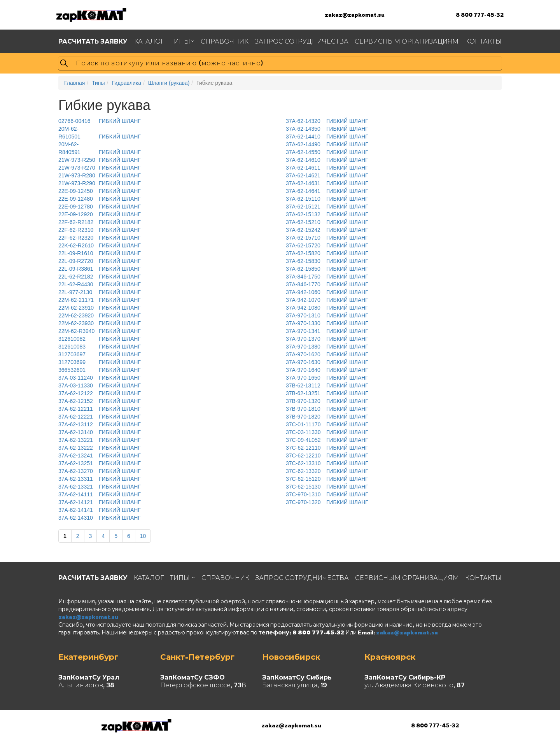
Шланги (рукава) (169, 83)
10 (143, 536)
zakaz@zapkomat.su (355, 15)
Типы (98, 83)
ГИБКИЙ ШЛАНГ (100, 121)
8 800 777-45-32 (480, 15)
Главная (74, 83)
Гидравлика (126, 83)
